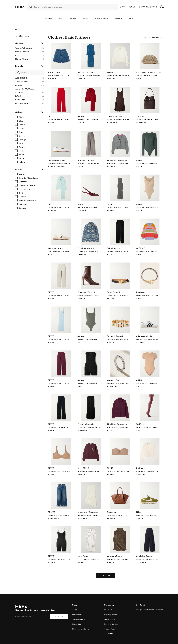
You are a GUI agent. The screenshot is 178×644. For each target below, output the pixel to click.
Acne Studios (22, 81)
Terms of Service (111, 624)
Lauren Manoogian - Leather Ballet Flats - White (60, 163)
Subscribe (59, 616)
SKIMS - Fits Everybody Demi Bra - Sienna (60, 471)
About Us (108, 610)
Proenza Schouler (86, 424)
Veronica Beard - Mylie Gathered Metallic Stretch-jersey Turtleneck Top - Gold (119, 559)
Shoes (73, 18)
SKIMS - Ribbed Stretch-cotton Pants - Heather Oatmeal (60, 295)
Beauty (119, 18)
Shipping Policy (110, 614)
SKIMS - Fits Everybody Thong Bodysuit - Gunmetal (89, 339)
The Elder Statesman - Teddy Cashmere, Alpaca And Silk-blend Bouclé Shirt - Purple (119, 427)
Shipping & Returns (148, 7)
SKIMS (51, 116)
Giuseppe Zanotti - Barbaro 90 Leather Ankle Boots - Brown (89, 295)
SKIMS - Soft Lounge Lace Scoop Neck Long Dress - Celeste (60, 339)
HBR (19, 7)
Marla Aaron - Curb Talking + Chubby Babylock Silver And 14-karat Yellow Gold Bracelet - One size (148, 295)
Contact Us (109, 634)
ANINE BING (54, 72)
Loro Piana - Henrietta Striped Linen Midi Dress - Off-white (89, 559)
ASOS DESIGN (22, 78)
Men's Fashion (22, 52)
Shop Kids (76, 624)
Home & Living (101, 18)
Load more (105, 575)
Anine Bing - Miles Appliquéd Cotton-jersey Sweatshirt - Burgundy (89, 471)
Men (61, 18)
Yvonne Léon (113, 380)
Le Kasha (141, 468)
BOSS (18, 96)
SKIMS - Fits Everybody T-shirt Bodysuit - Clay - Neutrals (148, 383)
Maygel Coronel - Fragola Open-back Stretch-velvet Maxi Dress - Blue (89, 75)
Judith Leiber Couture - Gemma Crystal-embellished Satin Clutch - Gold (148, 75)
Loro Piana (83, 556)
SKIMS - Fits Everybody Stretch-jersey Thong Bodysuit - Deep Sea (148, 163)
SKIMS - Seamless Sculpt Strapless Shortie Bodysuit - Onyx (89, 383)
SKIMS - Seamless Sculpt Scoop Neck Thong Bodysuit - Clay (148, 207)
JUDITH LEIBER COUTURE (149, 72)
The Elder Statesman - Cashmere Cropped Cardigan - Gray (119, 163)
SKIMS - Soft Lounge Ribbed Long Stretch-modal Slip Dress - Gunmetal (119, 207)
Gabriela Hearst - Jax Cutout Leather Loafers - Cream (60, 251)
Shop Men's (77, 614)
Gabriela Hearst (56, 248)
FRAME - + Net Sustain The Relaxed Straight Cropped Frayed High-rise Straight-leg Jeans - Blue (60, 515)
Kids (131, 18)
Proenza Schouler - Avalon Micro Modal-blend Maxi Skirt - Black (89, 427)
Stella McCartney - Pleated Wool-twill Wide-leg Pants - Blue (148, 559)
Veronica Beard (114, 556)
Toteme (140, 116)
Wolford (140, 424)
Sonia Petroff (113, 292)
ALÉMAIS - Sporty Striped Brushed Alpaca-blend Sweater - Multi (148, 251)
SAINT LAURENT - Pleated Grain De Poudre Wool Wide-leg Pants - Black (119, 251)
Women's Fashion (23, 48)
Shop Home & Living (81, 629)
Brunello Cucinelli (86, 160)
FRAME (52, 512)
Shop (122, 7)
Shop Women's (78, 619)
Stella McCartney (145, 556)
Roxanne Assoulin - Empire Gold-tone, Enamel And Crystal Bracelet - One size (119, 339)
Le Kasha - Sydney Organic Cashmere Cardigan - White (148, 471)
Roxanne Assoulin (115, 336)
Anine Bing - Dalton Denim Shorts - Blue (60, 75)
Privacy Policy (110, 629)
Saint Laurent (113, 248)
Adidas (18, 85)
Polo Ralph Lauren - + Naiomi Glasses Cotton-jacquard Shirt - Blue (89, 251)
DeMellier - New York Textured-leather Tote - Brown (119, 515)
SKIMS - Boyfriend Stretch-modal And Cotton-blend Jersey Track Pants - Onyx (60, 427)
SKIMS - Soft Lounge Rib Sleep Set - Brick (89, 119)
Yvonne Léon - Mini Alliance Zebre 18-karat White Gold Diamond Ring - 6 (119, 383)
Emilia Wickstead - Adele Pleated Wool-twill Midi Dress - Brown (119, 119)
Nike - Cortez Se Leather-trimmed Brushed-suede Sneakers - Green (148, 515)
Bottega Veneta (23, 103)
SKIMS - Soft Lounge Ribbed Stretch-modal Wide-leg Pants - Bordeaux (60, 383)
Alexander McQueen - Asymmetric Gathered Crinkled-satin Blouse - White (89, 515)
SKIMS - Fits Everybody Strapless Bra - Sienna (119, 471)
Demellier (111, 512)
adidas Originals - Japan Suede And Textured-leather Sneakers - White (148, 339)
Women (49, 18)
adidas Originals (144, 336)
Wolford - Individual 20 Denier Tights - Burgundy (148, 427)
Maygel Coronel (85, 72)
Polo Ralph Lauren (86, 248)
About (132, 7)
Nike (138, 512)
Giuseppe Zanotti (86, 292)
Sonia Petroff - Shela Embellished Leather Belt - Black (119, 295)
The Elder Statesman (117, 160)
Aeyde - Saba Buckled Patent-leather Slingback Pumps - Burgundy (89, 207)
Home (75, 610)
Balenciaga (20, 100)
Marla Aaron (142, 292)
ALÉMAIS (141, 248)
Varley (110, 72)
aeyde (80, 204)
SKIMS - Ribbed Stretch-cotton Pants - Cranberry (60, 119)
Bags (85, 18)
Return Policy (109, 619)
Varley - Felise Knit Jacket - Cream (119, 75)
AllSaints (19, 92)
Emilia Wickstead (115, 116)
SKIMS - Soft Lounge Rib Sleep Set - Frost (60, 207)
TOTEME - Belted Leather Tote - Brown (148, 119)
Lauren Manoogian (57, 160)
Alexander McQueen (25, 89)
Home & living (22, 59)
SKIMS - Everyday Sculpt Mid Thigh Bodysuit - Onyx (60, 559)
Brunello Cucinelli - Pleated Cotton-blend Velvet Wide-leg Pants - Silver (89, 163)
